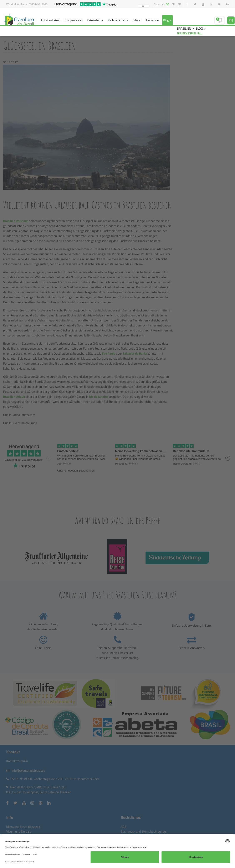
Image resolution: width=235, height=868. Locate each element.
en (173, 4)
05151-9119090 (38, 4)
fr (179, 4)
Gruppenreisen (74, 20)
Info (135, 20)
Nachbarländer (117, 20)
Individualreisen (51, 20)
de (167, 4)
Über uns (150, 20)
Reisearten (94, 20)
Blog (166, 20)
